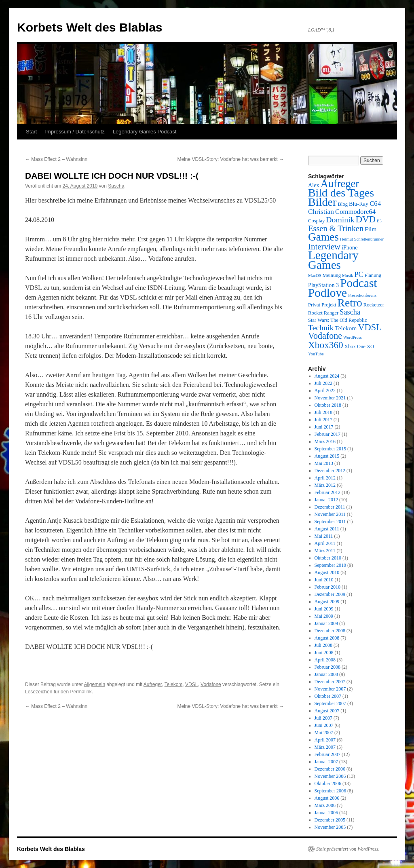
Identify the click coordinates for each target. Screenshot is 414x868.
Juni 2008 (324, 653)
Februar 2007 (327, 754)
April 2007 (325, 740)
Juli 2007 (323, 718)
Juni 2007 (324, 725)
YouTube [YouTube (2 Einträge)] (316, 354)
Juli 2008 (323, 645)
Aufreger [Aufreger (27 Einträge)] (340, 184)
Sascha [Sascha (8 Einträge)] (350, 312)
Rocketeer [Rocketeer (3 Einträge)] (374, 305)
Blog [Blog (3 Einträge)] (343, 204)
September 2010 (330, 565)
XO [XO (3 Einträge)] (370, 346)
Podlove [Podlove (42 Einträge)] (327, 293)
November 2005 (330, 827)
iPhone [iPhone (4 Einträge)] (350, 247)
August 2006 (327, 798)
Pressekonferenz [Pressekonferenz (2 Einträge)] (362, 295)
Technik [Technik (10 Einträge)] (321, 327)
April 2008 (325, 660)
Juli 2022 (323, 383)
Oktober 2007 (328, 696)
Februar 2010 (327, 587)
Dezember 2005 (330, 820)
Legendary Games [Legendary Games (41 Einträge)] (333, 260)
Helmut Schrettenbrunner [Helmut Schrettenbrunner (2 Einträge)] (362, 239)
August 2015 (327, 456)
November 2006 (330, 776)
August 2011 (327, 529)
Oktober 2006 (328, 784)
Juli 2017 (323, 420)
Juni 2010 (324, 580)
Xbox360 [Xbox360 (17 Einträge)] (326, 345)
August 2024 (327, 376)
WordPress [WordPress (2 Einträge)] (353, 337)
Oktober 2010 (328, 558)
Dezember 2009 (330, 594)
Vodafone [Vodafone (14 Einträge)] (325, 336)
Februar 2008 (327, 667)
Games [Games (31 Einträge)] (323, 237)
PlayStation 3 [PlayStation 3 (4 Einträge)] (323, 285)
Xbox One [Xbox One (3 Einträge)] (355, 346)
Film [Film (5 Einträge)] (371, 229)
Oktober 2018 (328, 405)
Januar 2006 (326, 813)
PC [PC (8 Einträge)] (359, 275)
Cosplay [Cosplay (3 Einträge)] (316, 221)
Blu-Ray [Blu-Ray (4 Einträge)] (359, 204)
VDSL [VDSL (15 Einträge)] (370, 327)
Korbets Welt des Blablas (90, 27)
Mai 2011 (324, 536)
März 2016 (325, 441)
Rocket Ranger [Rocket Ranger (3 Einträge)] (323, 313)
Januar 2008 (326, 674)
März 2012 (325, 485)
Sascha (116, 186)
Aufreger (153, 684)
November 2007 (330, 689)
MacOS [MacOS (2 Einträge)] (315, 276)
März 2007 (325, 747)
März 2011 (325, 551)
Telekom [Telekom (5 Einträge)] (346, 328)
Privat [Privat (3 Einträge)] (314, 305)
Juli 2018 (323, 412)
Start (31, 132)
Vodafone (211, 684)
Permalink (81, 692)
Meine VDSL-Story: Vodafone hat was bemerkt (231, 159)
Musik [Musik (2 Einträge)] (347, 276)
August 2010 (327, 572)
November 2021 (330, 398)
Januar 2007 (326, 762)
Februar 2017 (327, 434)
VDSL (191, 684)
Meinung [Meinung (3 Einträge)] (332, 275)
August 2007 (327, 711)
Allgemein (94, 684)
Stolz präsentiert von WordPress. (348, 849)
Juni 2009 (324, 609)
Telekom (174, 684)
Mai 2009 (324, 616)
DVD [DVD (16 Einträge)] (366, 219)
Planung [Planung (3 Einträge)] (373, 275)
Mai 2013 (324, 463)
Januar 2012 (326, 500)
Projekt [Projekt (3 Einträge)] (329, 305)
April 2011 (325, 543)
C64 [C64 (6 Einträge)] (375, 204)
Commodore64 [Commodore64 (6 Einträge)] (355, 212)
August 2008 (327, 638)
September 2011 (330, 522)
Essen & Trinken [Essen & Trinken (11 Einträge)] (336, 228)
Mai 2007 (324, 733)
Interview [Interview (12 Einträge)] (324, 247)
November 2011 (330, 514)
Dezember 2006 (330, 769)
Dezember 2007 (330, 682)
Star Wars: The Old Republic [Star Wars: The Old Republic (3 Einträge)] (338, 320)
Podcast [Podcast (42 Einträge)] (358, 283)
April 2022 (325, 391)
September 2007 (330, 703)
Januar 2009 (326, 623)
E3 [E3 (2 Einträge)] (379, 221)
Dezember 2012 (330, 471)
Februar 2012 (327, 492)
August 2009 (327, 602)
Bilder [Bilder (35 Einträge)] (322, 202)
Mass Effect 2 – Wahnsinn (56, 159)
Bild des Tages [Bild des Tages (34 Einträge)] (341, 193)
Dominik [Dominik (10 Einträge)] (340, 220)
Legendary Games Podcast (145, 132)
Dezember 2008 (330, 631)
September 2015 (330, 449)
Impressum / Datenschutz (75, 132)
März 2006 (325, 805)
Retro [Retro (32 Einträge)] (350, 303)
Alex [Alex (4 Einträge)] (314, 185)
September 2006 (330, 791)
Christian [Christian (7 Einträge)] (321, 211)
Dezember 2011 (330, 507)
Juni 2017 (324, 427)
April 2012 (325, 478)
